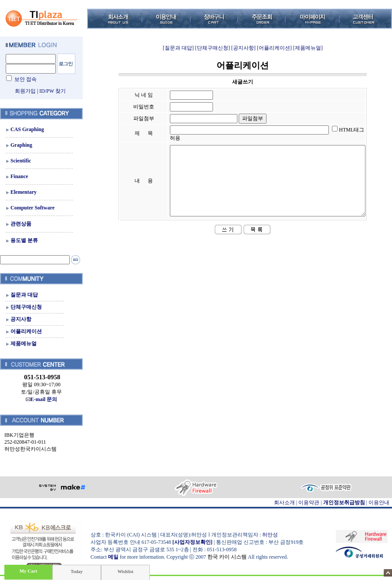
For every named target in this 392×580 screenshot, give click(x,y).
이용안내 (379, 502)
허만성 (270, 535)
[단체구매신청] (213, 48)
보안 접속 (25, 79)
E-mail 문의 (42, 399)
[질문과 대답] (178, 48)
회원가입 (25, 91)
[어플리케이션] (274, 48)
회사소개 (284, 502)
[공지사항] (243, 48)
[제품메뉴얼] (308, 48)
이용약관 (309, 502)
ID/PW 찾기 (52, 91)
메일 (113, 557)
